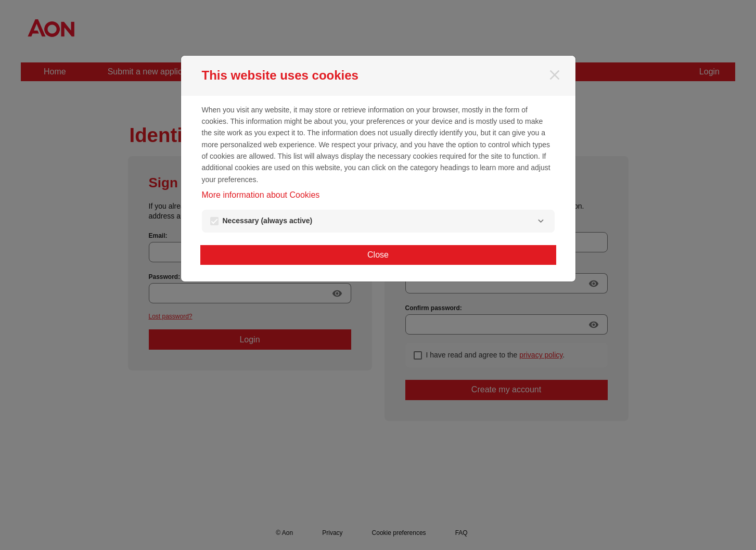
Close (378, 255)
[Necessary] (541, 221)
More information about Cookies (261, 195)
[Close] (555, 75)
